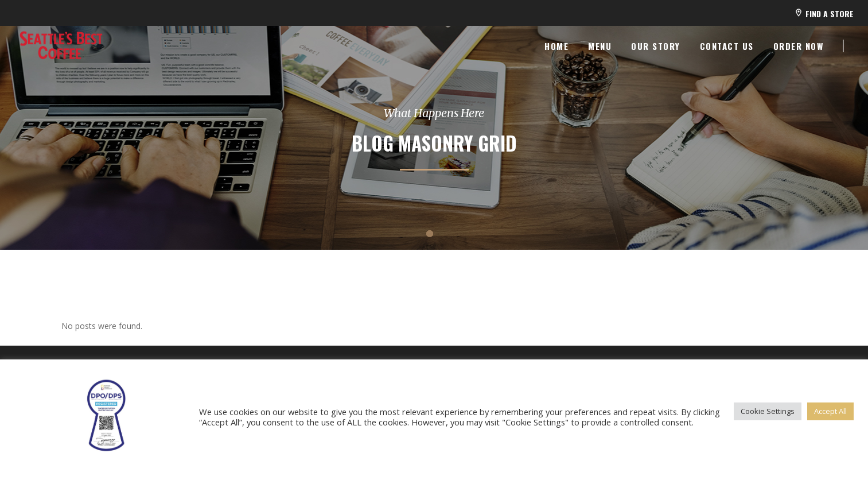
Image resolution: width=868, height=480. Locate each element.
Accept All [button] (830, 411)
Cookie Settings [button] (768, 411)
